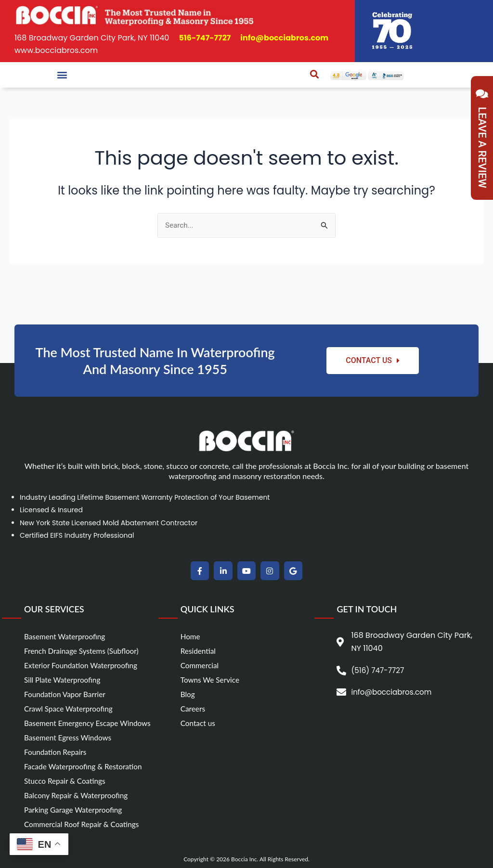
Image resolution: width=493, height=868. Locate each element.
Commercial (201, 665)
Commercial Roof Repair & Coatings (84, 824)
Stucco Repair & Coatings (66, 781)
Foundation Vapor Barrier (67, 694)
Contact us (199, 723)
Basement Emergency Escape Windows (90, 723)
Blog (188, 694)
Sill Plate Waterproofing (64, 680)
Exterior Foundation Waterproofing (83, 665)
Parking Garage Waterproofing (75, 810)
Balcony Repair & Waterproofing (78, 795)
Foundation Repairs (57, 752)
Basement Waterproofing (66, 636)
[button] (62, 75)
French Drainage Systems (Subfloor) (84, 651)
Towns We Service (211, 680)
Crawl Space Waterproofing (70, 708)
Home (191, 636)
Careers (194, 708)
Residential (199, 651)
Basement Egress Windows (70, 737)
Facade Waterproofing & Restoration (86, 766)
